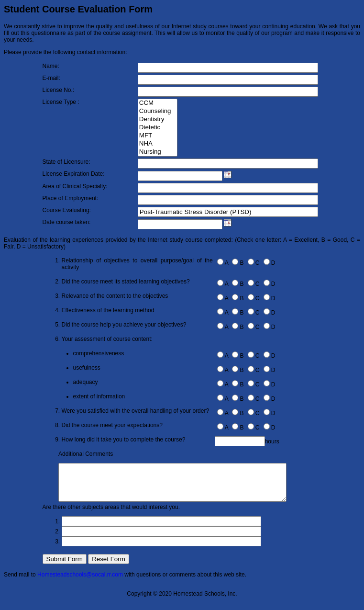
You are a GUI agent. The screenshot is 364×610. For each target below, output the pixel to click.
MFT (158, 136)
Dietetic (158, 128)
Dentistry (158, 119)
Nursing (158, 152)
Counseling (158, 111)
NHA (158, 144)
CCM (158, 103)
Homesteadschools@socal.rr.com (80, 582)
